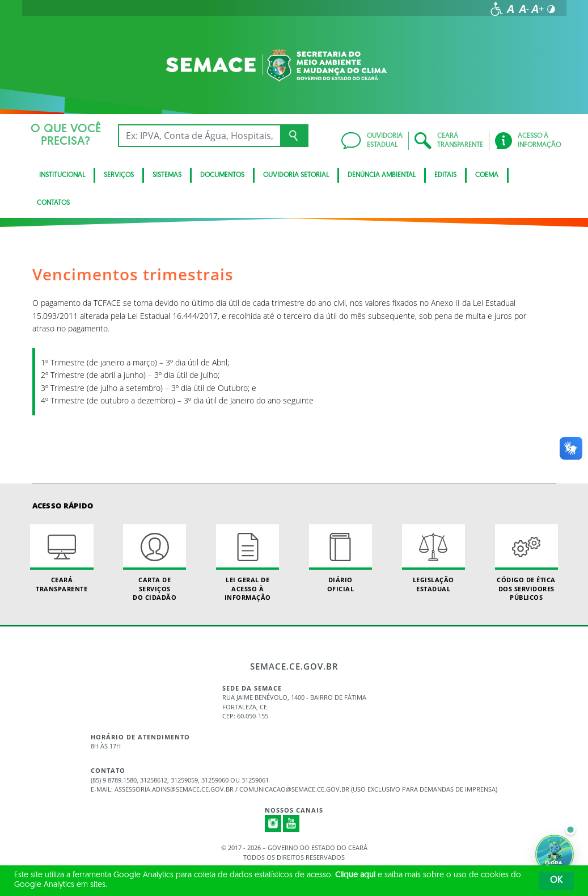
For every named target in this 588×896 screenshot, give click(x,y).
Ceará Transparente (62, 558)
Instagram (273, 823)
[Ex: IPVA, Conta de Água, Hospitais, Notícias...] (199, 136)
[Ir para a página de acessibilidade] (497, 9)
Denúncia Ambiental (382, 175)
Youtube (291, 823)
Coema (487, 175)
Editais (445, 175)
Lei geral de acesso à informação (248, 563)
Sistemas (167, 175)
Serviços (119, 175)
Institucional (62, 175)
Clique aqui (355, 875)
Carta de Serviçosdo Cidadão (155, 563)
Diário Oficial (340, 558)
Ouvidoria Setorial (296, 175)
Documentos (222, 175)
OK (556, 881)
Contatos (53, 203)
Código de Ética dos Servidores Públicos (526, 563)
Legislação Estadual (433, 558)
